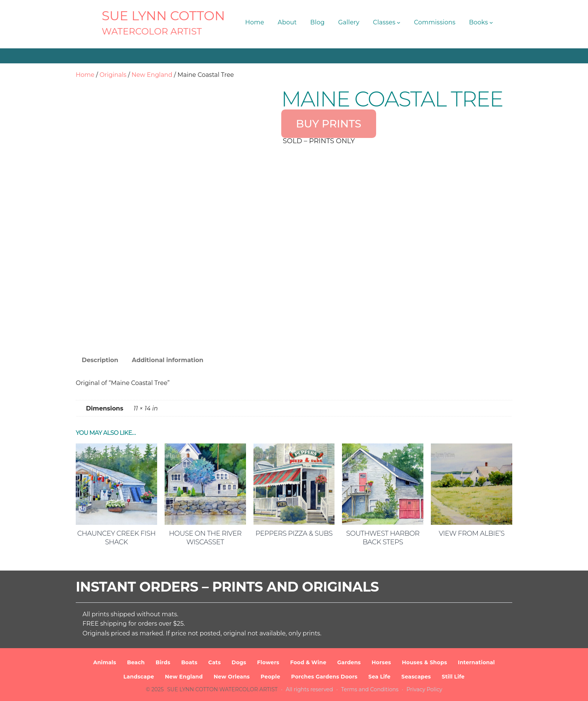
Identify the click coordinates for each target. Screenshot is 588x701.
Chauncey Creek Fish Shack (116, 538)
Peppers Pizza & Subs (294, 533)
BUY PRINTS (328, 124)
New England (152, 75)
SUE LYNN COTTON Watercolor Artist (223, 689)
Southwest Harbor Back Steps (383, 538)
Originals (113, 75)
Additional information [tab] (167, 360)
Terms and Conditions (370, 689)
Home (85, 75)
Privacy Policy (424, 689)
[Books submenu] (491, 22)
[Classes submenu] (399, 22)
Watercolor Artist (152, 31)
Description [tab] (100, 360)
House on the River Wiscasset (205, 538)
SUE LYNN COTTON (163, 16)
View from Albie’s (472, 533)
